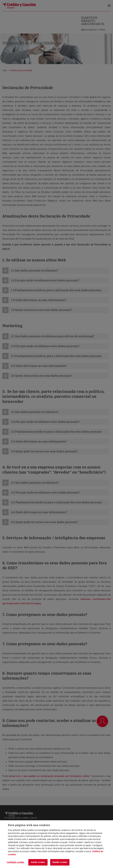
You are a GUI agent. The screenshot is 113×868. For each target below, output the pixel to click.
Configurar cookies (15, 862)
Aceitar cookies (38, 862)
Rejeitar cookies (60, 862)
